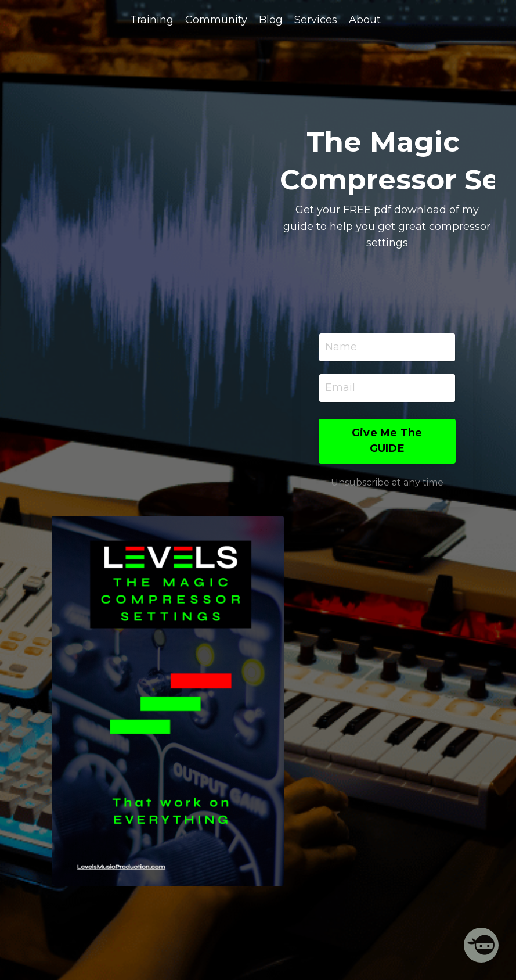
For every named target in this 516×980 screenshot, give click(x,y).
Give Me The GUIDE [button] (387, 441)
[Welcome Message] (481, 945)
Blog (271, 20)
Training (152, 20)
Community (216, 20)
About (365, 20)
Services (316, 20)
